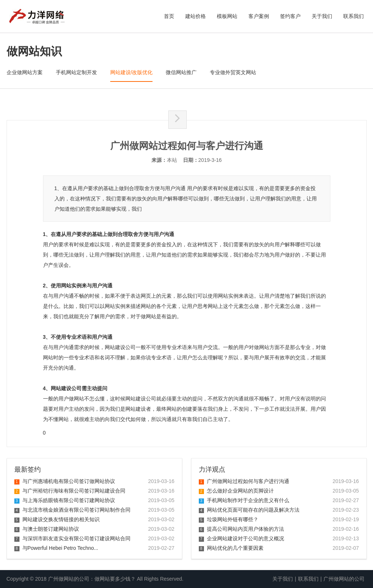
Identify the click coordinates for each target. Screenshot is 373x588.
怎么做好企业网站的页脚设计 (236, 491)
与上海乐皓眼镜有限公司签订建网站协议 (65, 500)
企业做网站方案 (25, 72)
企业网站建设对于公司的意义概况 (241, 538)
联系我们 (354, 16)
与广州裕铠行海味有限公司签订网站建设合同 (70, 491)
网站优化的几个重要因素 (231, 548)
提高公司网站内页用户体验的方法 (241, 529)
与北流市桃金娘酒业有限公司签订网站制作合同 (72, 510)
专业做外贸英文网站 (233, 72)
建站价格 (196, 16)
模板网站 (227, 16)
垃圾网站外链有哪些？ (229, 519)
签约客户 (290, 16)
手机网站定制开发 (76, 72)
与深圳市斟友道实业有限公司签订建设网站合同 (72, 538)
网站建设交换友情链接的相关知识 (57, 519)
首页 (169, 16)
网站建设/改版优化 (132, 72)
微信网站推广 (181, 72)
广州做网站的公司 (344, 579)
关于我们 (322, 16)
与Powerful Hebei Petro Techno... (56, 548)
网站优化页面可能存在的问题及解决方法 (249, 510)
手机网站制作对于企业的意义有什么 (244, 500)
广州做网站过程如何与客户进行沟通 (244, 481)
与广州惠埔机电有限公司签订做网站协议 (65, 481)
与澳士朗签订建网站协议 (47, 529)
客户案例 (259, 16)
